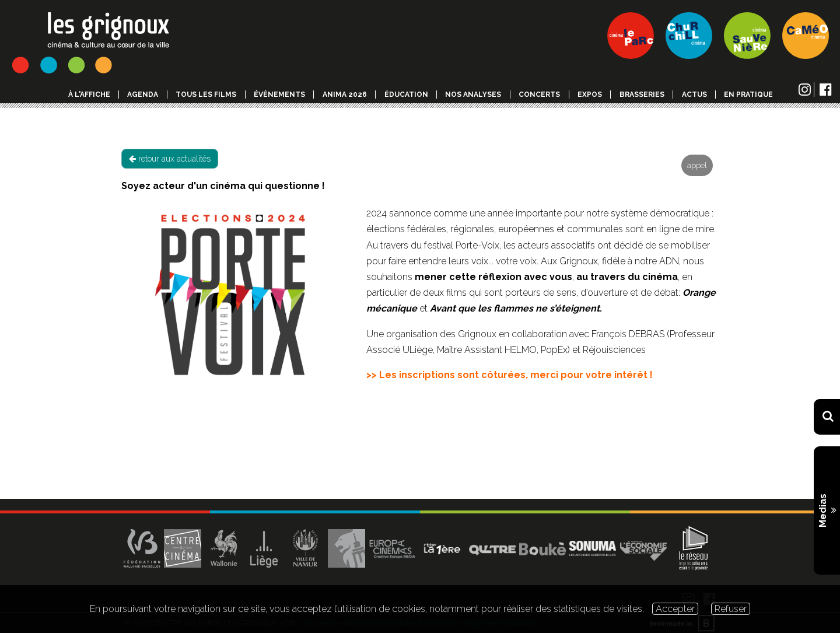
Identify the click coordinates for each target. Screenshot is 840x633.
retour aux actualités (170, 159)
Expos (590, 95)
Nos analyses (473, 95)
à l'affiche (89, 95)
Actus (694, 95)
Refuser (731, 609)
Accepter (675, 609)
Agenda (143, 95)
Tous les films (206, 95)
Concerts (539, 95)
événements (279, 95)
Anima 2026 (345, 95)
